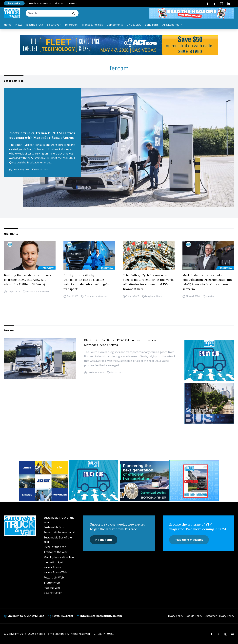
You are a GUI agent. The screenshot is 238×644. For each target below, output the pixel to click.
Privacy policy (175, 616)
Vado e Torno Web (55, 572)
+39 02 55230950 (60, 616)
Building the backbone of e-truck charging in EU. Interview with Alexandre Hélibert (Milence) (28, 280)
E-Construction (53, 593)
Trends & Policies (92, 25)
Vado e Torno (52, 567)
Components (115, 25)
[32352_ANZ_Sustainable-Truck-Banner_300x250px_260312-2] (43, 481)
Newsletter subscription (40, 3)
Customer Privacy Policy (219, 616)
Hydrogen (71, 25)
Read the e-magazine (189, 540)
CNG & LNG (134, 25)
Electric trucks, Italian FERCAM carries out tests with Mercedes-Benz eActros (42, 135)
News (19, 25)
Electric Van (54, 25)
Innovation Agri (53, 562)
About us (59, 3)
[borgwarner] (144, 481)
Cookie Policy (194, 616)
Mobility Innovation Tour (59, 557)
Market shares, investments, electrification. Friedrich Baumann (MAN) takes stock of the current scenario (207, 282)
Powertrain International (59, 532)
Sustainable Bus (54, 527)
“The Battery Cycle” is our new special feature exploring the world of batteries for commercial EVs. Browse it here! (148, 282)
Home (8, 25)
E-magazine (14, 3)
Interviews (45, 292)
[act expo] (119, 45)
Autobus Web (52, 588)
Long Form (152, 25)
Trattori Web (52, 583)
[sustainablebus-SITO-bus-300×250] (209, 403)
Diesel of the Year (55, 547)
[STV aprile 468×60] (192, 13)
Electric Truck (35, 25)
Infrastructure (32, 292)
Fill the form (104, 540)
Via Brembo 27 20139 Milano (24, 616)
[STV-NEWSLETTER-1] (209, 360)
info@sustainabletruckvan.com (99, 616)
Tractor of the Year (56, 552)
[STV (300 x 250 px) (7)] (195, 481)
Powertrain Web (54, 577)
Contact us (72, 3)
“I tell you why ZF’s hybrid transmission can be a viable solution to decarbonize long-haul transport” (88, 282)
